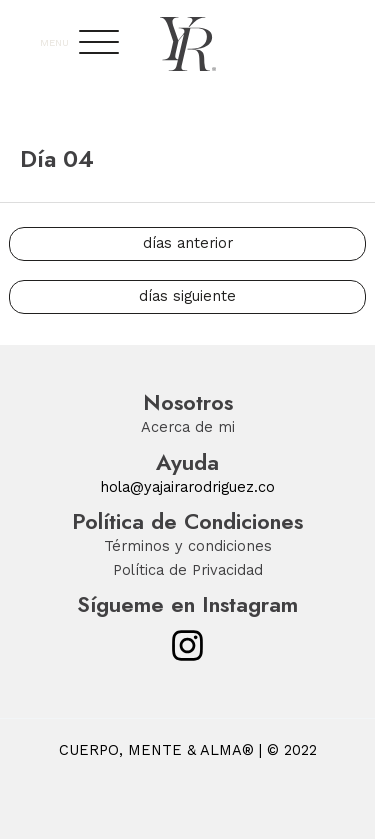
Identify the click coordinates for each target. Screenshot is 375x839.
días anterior (188, 243)
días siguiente (187, 296)
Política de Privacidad (188, 570)
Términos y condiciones (188, 546)
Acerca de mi (188, 427)
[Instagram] (187, 645)
